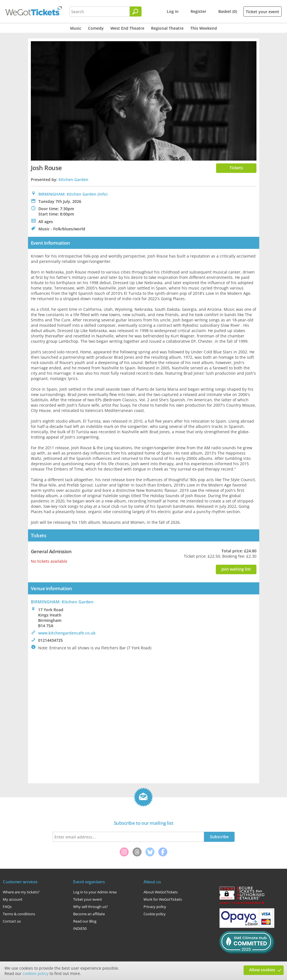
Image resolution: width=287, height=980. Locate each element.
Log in (173, 11)
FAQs (7, 907)
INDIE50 (80, 928)
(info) (102, 194)
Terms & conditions (19, 914)
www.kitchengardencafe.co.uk (67, 633)
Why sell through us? (91, 907)
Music (76, 28)
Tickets (236, 168)
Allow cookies (262, 970)
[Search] (136, 11)
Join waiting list (236, 569)
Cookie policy (155, 914)
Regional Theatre (167, 28)
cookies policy (36, 973)
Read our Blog (85, 921)
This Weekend (204, 28)
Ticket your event (262, 12)
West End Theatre (127, 28)
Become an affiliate (89, 914)
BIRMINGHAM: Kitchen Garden (67, 194)
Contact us (12, 921)
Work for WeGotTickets (163, 899)
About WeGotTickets (161, 892)
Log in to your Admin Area (95, 892)
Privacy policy (155, 907)
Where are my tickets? (21, 892)
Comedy (96, 28)
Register (198, 11)
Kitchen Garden (73, 179)
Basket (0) (228, 11)
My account (13, 899)
